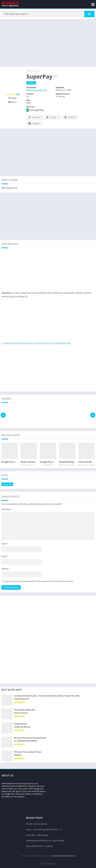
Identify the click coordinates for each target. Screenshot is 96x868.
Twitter (51, 118)
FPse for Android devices (37, 824)
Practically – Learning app (37, 835)
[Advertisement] (48, 43)
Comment (7, 510)
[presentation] (3, 415)
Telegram (34, 124)
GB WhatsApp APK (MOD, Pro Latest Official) (45, 840)
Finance (37, 71)
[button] (89, 14)
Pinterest (70, 118)
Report (13, 102)
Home (29, 71)
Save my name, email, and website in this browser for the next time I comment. (39, 582)
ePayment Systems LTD (37, 90)
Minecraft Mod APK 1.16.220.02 (39, 846)
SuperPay (7, 485)
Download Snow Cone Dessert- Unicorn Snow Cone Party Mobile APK (37, 344)
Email (5, 557)
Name (5, 544)
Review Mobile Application (64, 856)
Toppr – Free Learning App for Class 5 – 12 (44, 829)
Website (5, 569)
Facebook (34, 118)
